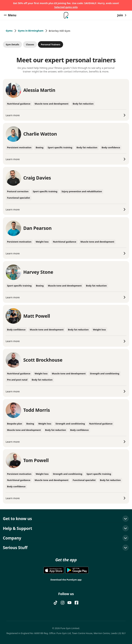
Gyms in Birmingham (32, 31)
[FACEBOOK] (76, 603)
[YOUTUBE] (69, 603)
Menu (10, 16)
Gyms (9, 31)
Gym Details (12, 45)
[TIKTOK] (56, 603)
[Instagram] (63, 603)
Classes (30, 45)
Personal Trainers (51, 45)
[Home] (66, 16)
